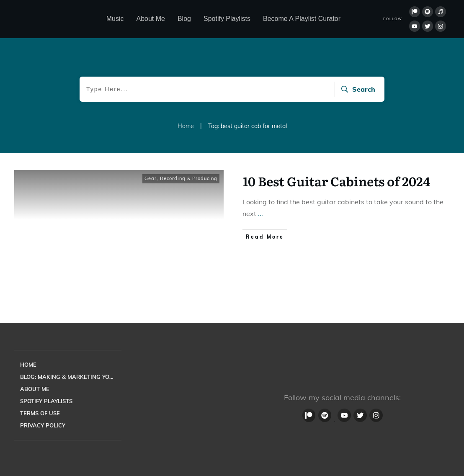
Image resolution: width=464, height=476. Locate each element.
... (260, 214)
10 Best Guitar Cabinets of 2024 (336, 181)
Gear (151, 178)
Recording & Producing (189, 178)
